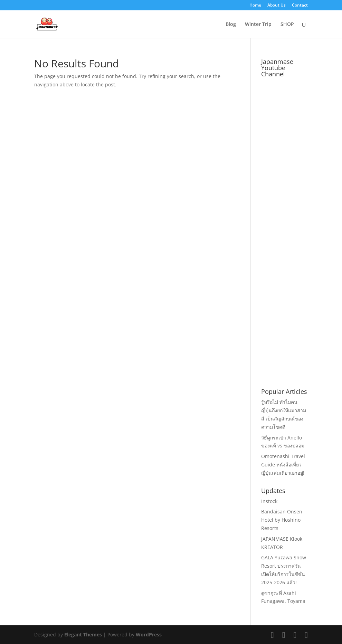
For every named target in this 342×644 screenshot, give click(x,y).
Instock (269, 501)
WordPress (149, 634)
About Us (277, 6)
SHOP (287, 25)
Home (255, 6)
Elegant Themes (83, 634)
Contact (300, 6)
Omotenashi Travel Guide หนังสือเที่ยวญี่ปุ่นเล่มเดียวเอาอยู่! (283, 465)
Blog (231, 25)
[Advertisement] (302, 272)
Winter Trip (258, 25)
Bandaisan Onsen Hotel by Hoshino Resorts (282, 520)
